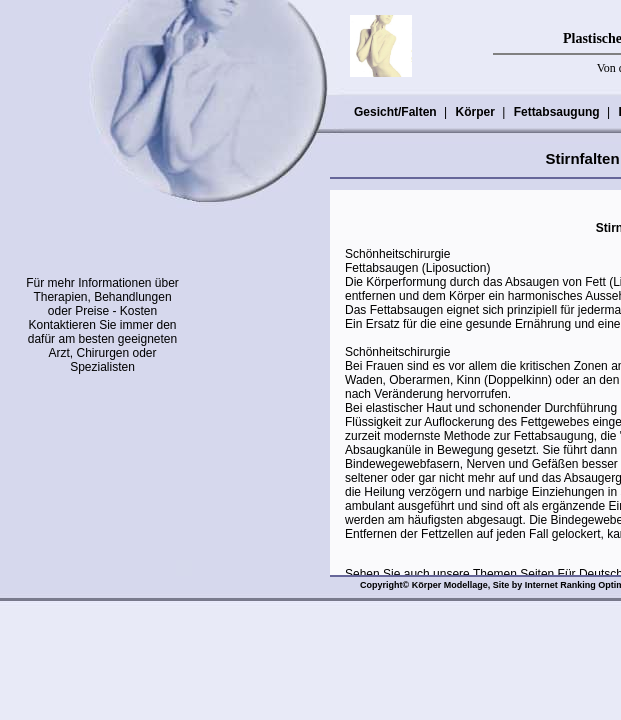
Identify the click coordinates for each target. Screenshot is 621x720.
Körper (474, 112)
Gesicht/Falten (395, 112)
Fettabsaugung (556, 112)
